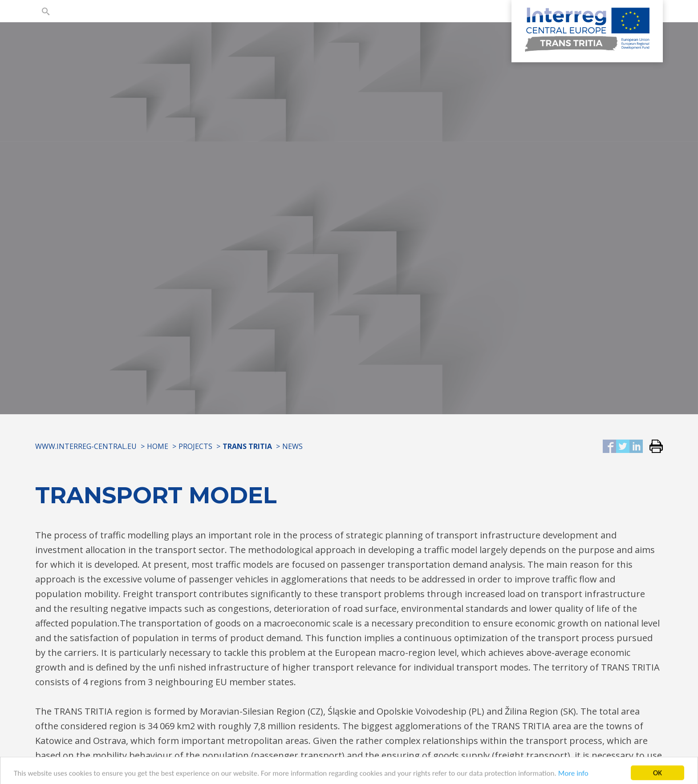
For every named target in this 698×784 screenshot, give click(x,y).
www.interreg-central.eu (86, 446)
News (292, 446)
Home (158, 446)
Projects (195, 446)
